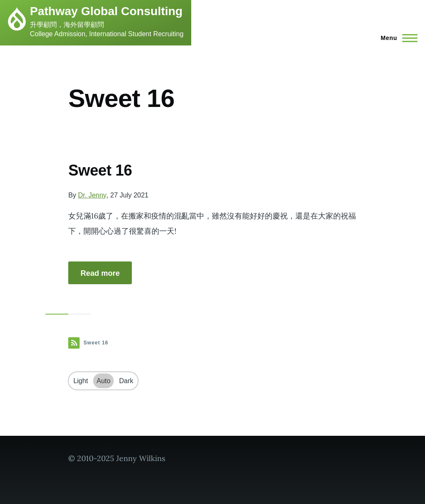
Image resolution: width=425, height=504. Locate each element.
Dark (126, 381)
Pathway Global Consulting (106, 11)
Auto (103, 381)
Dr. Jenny (92, 195)
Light (81, 381)
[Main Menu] (397, 38)
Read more (100, 273)
